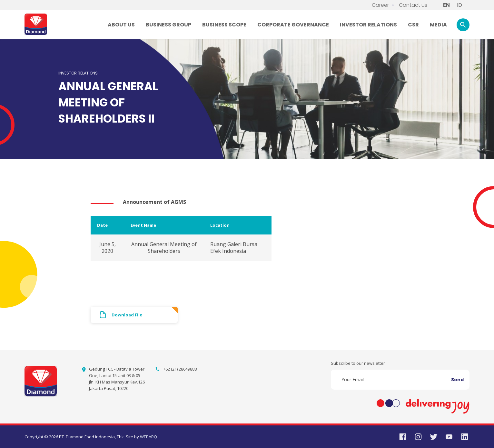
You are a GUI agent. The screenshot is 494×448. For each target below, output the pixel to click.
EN (446, 5)
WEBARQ (148, 437)
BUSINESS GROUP (168, 25)
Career (380, 5)
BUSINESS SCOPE (224, 25)
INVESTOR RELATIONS (368, 25)
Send (457, 380)
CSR (413, 25)
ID (459, 5)
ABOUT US (121, 25)
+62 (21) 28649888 (180, 369)
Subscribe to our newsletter (358, 363)
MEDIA (438, 25)
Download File (127, 315)
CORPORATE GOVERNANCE (293, 25)
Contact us (413, 5)
